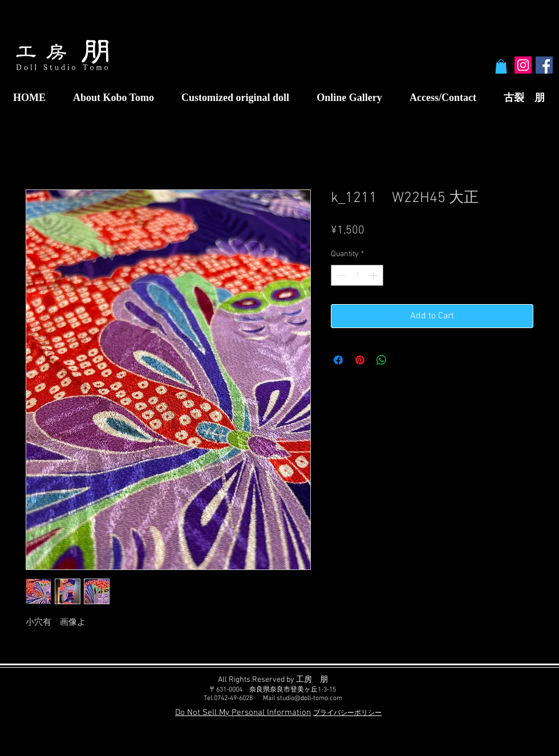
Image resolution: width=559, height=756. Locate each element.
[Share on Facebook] (338, 360)
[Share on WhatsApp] (382, 360)
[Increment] (374, 275)
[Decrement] (340, 275)
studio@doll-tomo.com (309, 698)
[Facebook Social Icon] (544, 65)
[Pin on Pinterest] (360, 360)
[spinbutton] (357, 275)
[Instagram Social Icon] (523, 65)
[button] (501, 66)
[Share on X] (403, 360)
